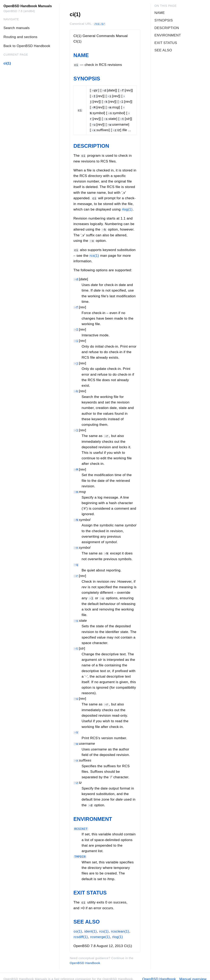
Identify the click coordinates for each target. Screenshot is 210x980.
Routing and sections (20, 37)
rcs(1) (94, 254)
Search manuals (17, 28)
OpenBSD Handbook (85, 958)
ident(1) (91, 926)
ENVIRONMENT (93, 814)
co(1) (78, 926)
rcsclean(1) (120, 926)
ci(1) (7, 63)
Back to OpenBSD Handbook (27, 46)
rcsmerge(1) (100, 932)
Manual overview (193, 974)
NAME (81, 55)
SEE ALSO (87, 916)
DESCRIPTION (91, 145)
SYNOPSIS (87, 79)
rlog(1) (127, 208)
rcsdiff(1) (81, 932)
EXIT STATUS (90, 888)
